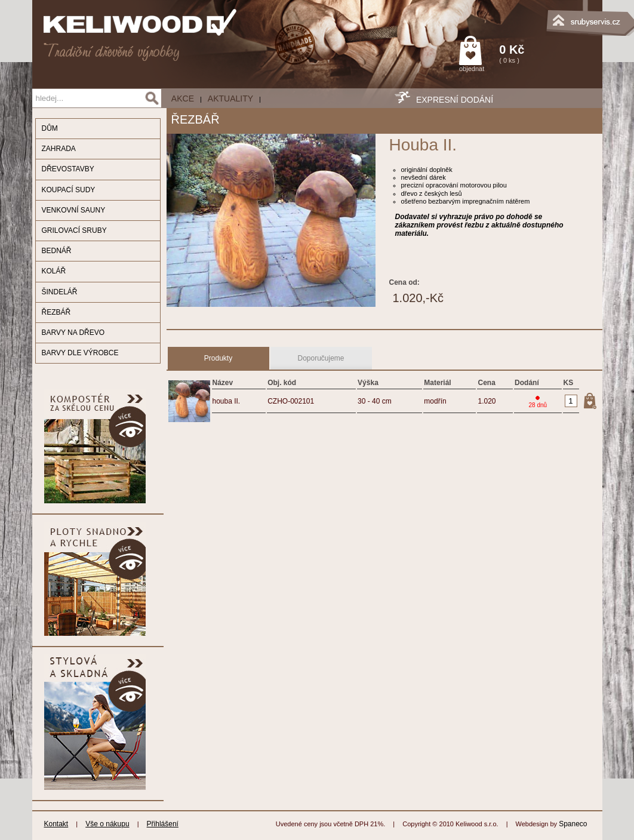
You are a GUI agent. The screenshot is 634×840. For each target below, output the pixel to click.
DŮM (50, 128)
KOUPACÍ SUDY (69, 190)
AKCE (183, 99)
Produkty (218, 358)
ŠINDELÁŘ (60, 292)
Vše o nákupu (107, 824)
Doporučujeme (321, 358)
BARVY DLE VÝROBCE (80, 353)
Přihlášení (163, 824)
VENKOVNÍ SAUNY (74, 210)
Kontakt (56, 824)
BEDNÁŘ (57, 251)
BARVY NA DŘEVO (73, 333)
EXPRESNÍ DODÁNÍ (455, 100)
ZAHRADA (59, 149)
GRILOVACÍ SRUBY (74, 230)
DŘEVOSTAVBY (68, 169)
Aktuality (230, 99)
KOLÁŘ (54, 271)
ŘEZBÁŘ (56, 312)
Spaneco (573, 824)
